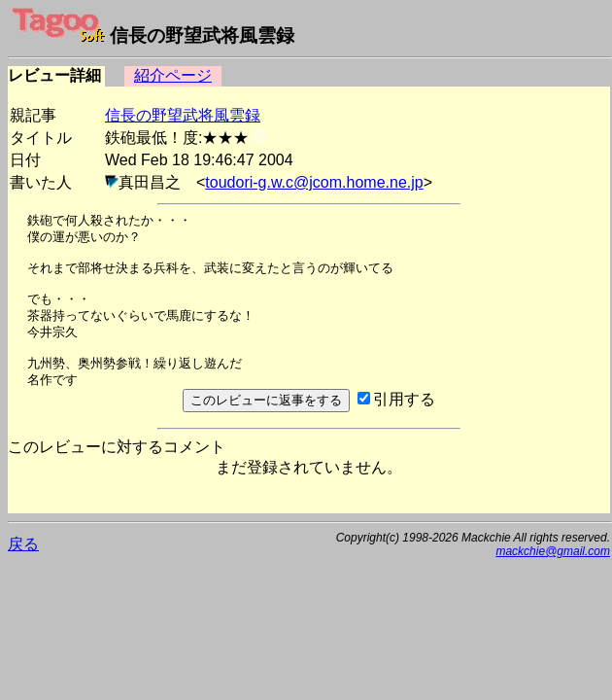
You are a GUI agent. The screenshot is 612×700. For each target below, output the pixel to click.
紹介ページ (173, 75)
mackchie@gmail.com (553, 551)
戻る (23, 544)
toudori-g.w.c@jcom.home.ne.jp (314, 182)
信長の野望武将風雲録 (183, 115)
